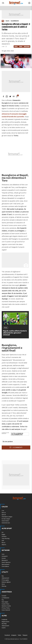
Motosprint (5, 560)
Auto (3, 554)
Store (3, 584)
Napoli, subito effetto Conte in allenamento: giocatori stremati (15, 333)
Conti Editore (5, 566)
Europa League (6, 519)
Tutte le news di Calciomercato (17, 434)
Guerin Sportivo (6, 562)
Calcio (7, 21)
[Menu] (3, 3)
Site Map (4, 624)
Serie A (4, 513)
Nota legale (5, 602)
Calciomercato (15, 21)
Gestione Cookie (6, 606)
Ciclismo (4, 536)
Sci (3, 532)
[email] (14, 96)
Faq (3, 600)
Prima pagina (5, 580)
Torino (21, 47)
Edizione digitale (6, 582)
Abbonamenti (5, 578)
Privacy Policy (6, 608)
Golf (3, 541)
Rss (3, 576)
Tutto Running (6, 538)
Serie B (4, 515)
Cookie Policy (6, 604)
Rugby (3, 534)
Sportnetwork (6, 564)
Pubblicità (4, 620)
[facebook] (3, 96)
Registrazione (5, 622)
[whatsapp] (7, 96)
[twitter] (10, 96)
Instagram (14, 635)
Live (3, 511)
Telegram (25, 635)
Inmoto (4, 558)
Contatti (4, 596)
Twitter (19, 635)
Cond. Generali (6, 610)
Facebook (7, 635)
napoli (16, 47)
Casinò (4, 628)
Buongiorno (27, 47)
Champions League (7, 517)
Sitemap (4, 586)
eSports (4, 545)
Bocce (3, 543)
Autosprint (5, 556)
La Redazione (5, 598)
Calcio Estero (5, 521)
